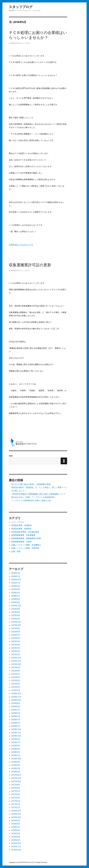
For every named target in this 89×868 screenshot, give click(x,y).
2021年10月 (16, 664)
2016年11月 (16, 814)
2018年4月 (16, 762)
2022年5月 (16, 641)
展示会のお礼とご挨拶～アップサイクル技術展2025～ (34, 497)
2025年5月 (16, 586)
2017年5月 (16, 794)
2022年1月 (16, 654)
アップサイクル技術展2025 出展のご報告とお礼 (31, 501)
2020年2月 (16, 723)
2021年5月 (16, 681)
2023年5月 (16, 615)
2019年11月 (16, 733)
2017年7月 (16, 791)
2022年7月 (16, 635)
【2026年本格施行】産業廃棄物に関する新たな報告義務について (38, 494)
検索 (11, 456)
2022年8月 (16, 632)
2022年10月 (16, 625)
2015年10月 (16, 850)
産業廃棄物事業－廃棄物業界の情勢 (26, 538)
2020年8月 (16, 707)
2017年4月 (16, 798)
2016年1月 (16, 840)
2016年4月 (16, 837)
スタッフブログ (21, 7)
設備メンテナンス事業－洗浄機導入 (26, 545)
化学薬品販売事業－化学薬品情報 (25, 532)
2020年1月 (16, 726)
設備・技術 (16, 551)
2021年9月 (16, 667)
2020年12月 (16, 694)
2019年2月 (16, 752)
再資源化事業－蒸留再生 (21, 529)
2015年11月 (16, 847)
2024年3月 (16, 602)
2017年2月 (16, 804)
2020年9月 (16, 703)
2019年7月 (16, 742)
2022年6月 (16, 638)
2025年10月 (16, 580)
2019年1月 (16, 755)
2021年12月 (16, 658)
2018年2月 (16, 768)
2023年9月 (16, 609)
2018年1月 (16, 772)
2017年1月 (16, 807)
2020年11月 (16, 697)
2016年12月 (16, 811)
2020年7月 (16, 710)
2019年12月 (16, 729)
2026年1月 (16, 576)
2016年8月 (16, 824)
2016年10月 (16, 817)
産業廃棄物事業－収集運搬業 (23, 535)
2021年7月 (16, 674)
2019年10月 (16, 736)
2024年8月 (16, 599)
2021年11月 (16, 661)
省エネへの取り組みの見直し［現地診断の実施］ (32, 484)
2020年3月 (16, 720)
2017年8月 (16, 788)
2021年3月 (16, 687)
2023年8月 (16, 612)
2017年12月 (16, 775)
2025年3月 (16, 593)
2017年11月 (16, 778)
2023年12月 (16, 606)
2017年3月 (16, 801)
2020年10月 (16, 700)
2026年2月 (16, 573)
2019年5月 (16, 746)
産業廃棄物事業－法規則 (21, 542)
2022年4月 (16, 645)
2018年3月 (16, 765)
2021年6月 (16, 677)
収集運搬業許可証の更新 (30, 265)
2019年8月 (16, 739)
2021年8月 (16, 671)
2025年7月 (16, 583)
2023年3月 (16, 619)
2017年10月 (16, 781)
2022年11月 (16, 622)
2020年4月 (16, 716)
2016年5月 (16, 834)
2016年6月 (16, 830)
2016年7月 (16, 827)
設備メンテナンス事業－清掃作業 (25, 548)
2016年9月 (16, 821)
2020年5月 (16, 713)
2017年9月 (16, 785)
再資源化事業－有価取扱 (21, 525)
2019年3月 (16, 749)
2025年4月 (16, 589)
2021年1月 (16, 690)
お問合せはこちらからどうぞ (21, 245)
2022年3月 (16, 648)
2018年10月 (16, 759)
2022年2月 (16, 651)
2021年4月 (16, 684)
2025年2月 (16, 596)
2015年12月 (16, 843)
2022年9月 (16, 628)
